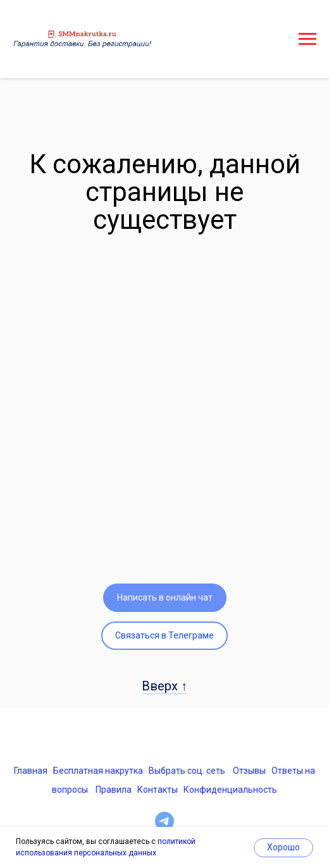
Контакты (158, 790)
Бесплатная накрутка (98, 771)
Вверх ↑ (164, 686)
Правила (114, 790)
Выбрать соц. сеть (187, 771)
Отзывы (249, 771)
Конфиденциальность (230, 790)
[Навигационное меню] (307, 39)
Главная (31, 771)
